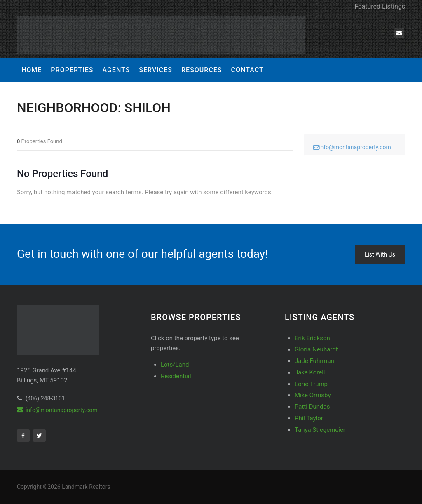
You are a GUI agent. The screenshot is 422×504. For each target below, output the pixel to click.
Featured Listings (380, 6)
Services (156, 70)
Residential (176, 376)
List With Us (380, 254)
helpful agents (198, 254)
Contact (247, 70)
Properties (72, 70)
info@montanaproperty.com (352, 147)
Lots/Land (175, 365)
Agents (116, 70)
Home (32, 70)
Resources (202, 70)
